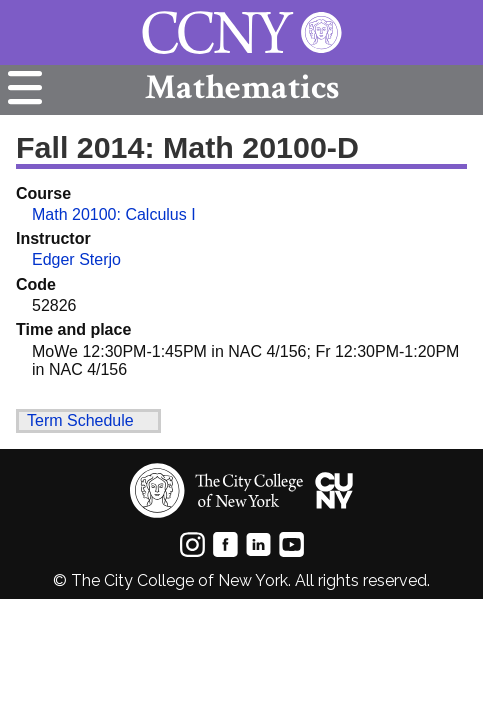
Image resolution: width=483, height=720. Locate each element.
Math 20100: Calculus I (114, 214)
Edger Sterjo (76, 259)
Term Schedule (80, 420)
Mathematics (242, 87)
